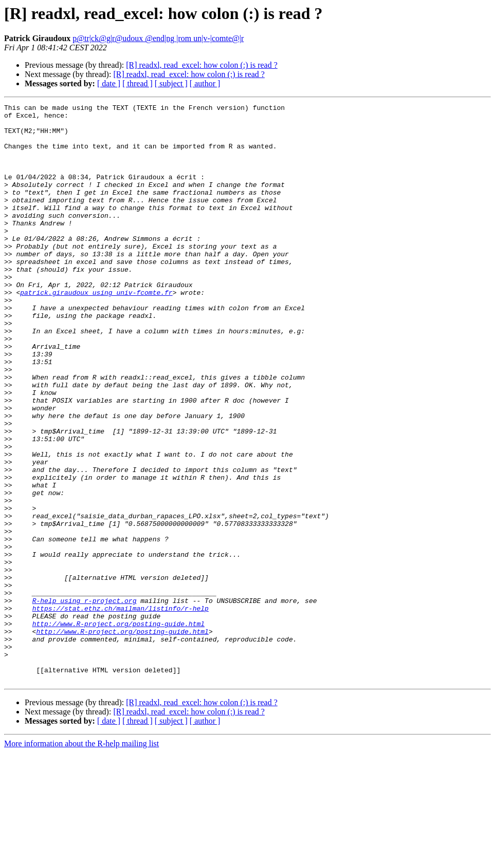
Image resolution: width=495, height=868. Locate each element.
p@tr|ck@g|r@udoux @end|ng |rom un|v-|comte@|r (158, 38)
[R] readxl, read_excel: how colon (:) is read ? (202, 65)
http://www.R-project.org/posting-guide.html (118, 728)
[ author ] (205, 83)
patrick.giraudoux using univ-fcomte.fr (96, 331)
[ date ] (109, 83)
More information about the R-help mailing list (81, 859)
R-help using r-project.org (85, 701)
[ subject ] (171, 83)
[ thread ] (137, 83)
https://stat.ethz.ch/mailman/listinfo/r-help (121, 710)
